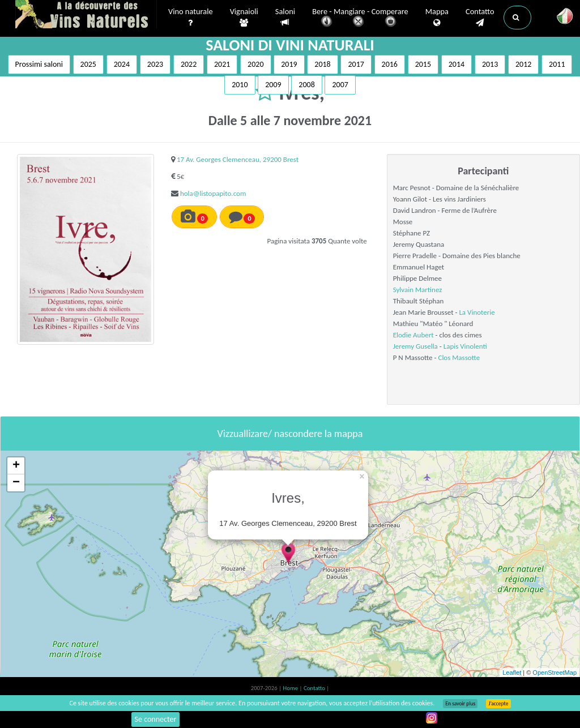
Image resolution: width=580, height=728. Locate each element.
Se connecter (156, 719)
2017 (356, 64)
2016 (390, 64)
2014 (457, 64)
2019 (289, 64)
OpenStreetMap (555, 673)
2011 (557, 64)
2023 (155, 64)
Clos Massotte (459, 357)
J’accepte (498, 704)
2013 (490, 64)
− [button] (16, 483)
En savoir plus (460, 704)
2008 (306, 85)
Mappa (437, 18)
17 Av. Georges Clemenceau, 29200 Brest (238, 159)
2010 (240, 85)
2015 (423, 64)
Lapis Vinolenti (465, 346)
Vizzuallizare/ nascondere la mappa (290, 434)
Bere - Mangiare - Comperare (360, 18)
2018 (322, 64)
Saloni (285, 17)
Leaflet (512, 673)
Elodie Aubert (413, 335)
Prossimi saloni (39, 64)
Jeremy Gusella (415, 346)
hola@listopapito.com (213, 193)
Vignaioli (244, 18)
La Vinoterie (477, 312)
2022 (189, 64)
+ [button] (16, 466)
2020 (255, 64)
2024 (122, 64)
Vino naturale (191, 18)
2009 (273, 85)
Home (291, 688)
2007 (340, 85)
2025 (88, 64)
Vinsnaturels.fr (86, 15)
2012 (523, 64)
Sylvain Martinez (418, 290)
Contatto (480, 18)
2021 (222, 64)
